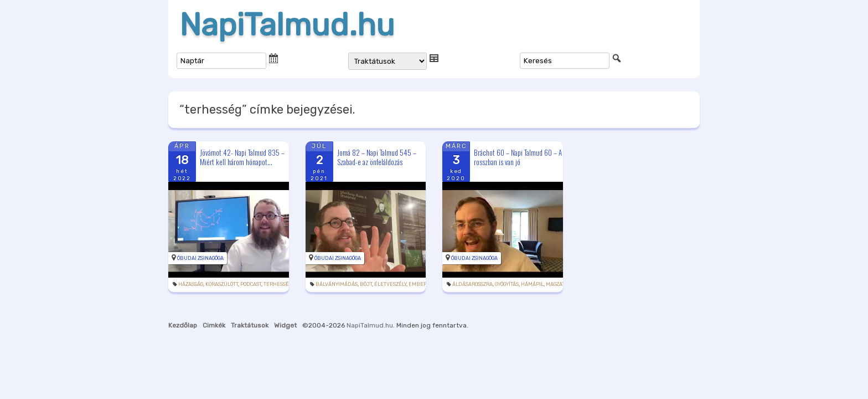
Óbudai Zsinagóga (200, 258)
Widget (285, 325)
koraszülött (222, 284)
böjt (366, 284)
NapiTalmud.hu (287, 25)
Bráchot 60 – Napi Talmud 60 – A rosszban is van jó (518, 157)
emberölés (423, 284)
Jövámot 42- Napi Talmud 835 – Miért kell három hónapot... (242, 157)
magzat (555, 284)
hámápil (532, 284)
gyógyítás (507, 284)
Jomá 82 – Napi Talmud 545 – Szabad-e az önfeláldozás (377, 157)
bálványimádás (337, 284)
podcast (251, 284)
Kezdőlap (183, 325)
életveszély (390, 284)
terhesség (278, 284)
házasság (191, 284)
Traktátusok (250, 325)
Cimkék (214, 325)
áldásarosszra (472, 284)
